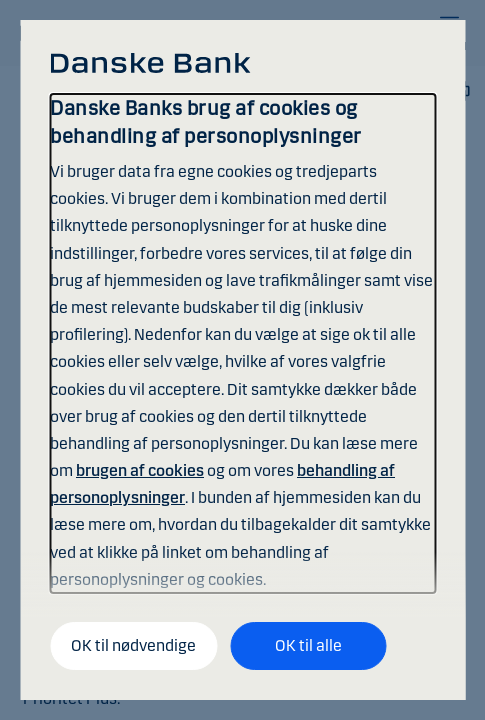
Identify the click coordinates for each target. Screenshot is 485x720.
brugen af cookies (140, 470)
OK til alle (308, 645)
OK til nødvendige (133, 645)
